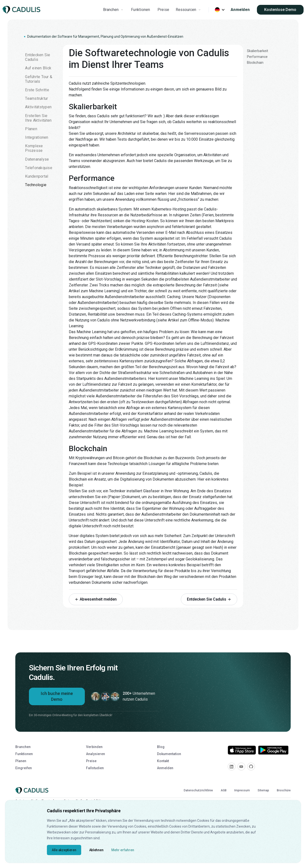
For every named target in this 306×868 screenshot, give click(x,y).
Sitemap (263, 790)
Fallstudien (95, 768)
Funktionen (141, 10)
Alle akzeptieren (64, 850)
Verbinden (94, 747)
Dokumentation (169, 754)
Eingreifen (24, 768)
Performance (257, 57)
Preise (163, 10)
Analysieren (96, 754)
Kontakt (163, 761)
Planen (21, 761)
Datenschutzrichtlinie (198, 790)
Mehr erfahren (123, 850)
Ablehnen (96, 850)
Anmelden (240, 10)
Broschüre (284, 790)
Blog (161, 747)
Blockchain (255, 63)
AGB (224, 790)
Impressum (242, 790)
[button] (114, 10)
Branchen (23, 747)
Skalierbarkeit (258, 51)
